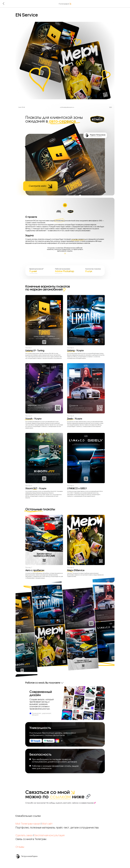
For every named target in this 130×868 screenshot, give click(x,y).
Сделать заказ (29, 758)
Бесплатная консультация (55, 758)
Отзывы (25, 769)
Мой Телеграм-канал (33, 746)
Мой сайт (52, 746)
